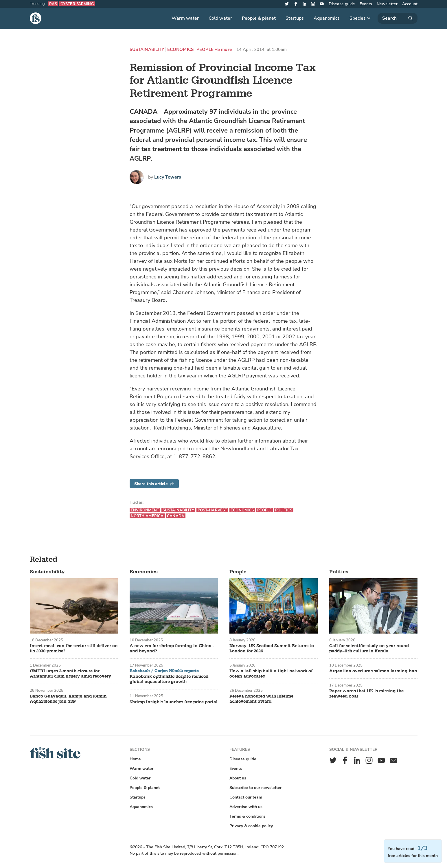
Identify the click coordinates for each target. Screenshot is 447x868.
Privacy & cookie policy (251, 826)
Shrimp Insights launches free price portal (174, 702)
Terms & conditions (248, 816)
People (205, 50)
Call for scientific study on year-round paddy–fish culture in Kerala (369, 649)
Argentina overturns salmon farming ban (373, 671)
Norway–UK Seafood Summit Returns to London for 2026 (272, 649)
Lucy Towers (168, 177)
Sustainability (147, 50)
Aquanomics (327, 18)
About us (238, 778)
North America (147, 516)
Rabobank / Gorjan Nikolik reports (164, 671)
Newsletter (387, 4)
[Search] (398, 18)
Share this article (154, 484)
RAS (53, 4)
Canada (176, 516)
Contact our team (246, 797)
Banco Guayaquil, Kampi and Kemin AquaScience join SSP (68, 699)
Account (410, 4)
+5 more (223, 50)
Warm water (185, 18)
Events (366, 4)
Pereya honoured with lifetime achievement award (261, 699)
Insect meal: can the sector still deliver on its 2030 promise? (74, 649)
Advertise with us (246, 807)
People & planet (259, 18)
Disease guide (342, 4)
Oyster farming (77, 4)
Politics (284, 510)
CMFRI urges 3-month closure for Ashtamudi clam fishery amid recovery (70, 674)
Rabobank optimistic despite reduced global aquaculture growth (169, 679)
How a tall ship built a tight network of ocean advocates (271, 674)
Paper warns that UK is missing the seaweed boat (366, 694)
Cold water (220, 18)
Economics (180, 50)
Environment (145, 510)
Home (135, 759)
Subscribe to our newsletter (255, 788)
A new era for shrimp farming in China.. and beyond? (172, 649)
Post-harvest (213, 510)
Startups (295, 18)
